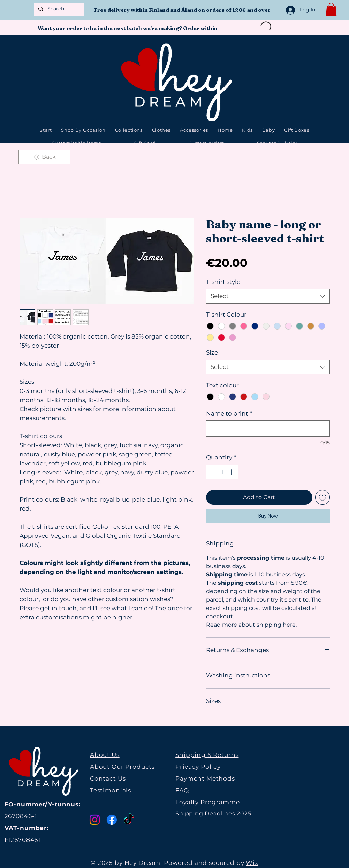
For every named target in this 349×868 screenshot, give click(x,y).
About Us (105, 755)
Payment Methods (205, 778)
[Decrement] (212, 472)
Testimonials (111, 790)
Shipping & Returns (207, 755)
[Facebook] (112, 820)
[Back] (44, 157)
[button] (331, 9)
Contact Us (108, 778)
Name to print (229, 413)
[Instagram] (95, 820)
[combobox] (268, 296)
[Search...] (58, 9)
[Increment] (232, 472)
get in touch (58, 608)
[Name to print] (268, 429)
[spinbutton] (222, 472)
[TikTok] (129, 820)
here (289, 625)
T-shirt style (223, 282)
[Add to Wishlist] (323, 497)
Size (212, 352)
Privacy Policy (198, 767)
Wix (252, 863)
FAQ (182, 790)
